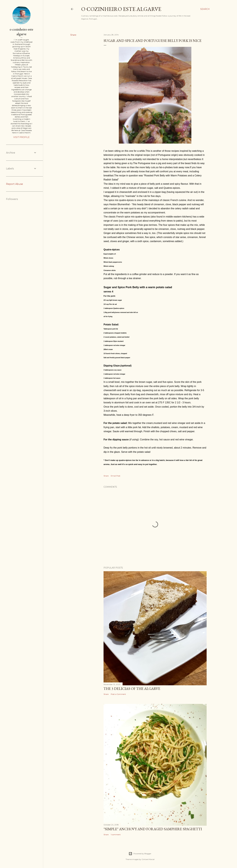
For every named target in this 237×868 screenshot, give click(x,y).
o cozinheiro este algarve (121, 9)
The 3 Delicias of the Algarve (132, 689)
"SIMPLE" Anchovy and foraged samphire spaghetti (153, 829)
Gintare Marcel (148, 859)
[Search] (205, 9)
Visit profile (21, 137)
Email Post (116, 476)
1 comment (116, 835)
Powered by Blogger (140, 854)
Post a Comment (118, 694)
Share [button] (73, 35)
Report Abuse (15, 184)
